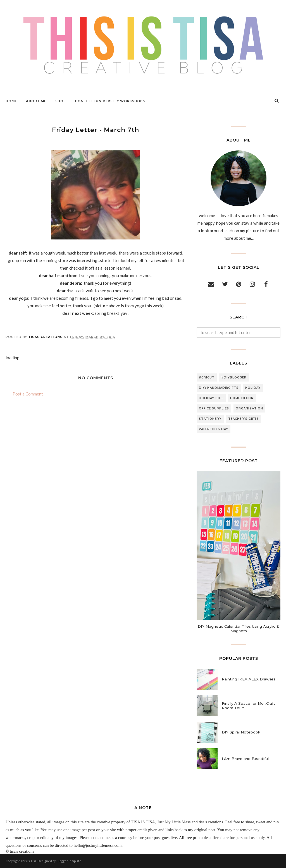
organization (249, 408)
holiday (253, 388)
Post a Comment (28, 394)
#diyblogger (234, 377)
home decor (242, 398)
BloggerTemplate (69, 861)
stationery (210, 419)
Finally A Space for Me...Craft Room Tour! (248, 706)
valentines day (214, 429)
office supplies (214, 408)
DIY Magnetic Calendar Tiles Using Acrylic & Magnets (239, 629)
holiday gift (211, 398)
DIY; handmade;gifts (219, 388)
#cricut (207, 377)
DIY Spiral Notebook (241, 732)
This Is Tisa (28, 861)
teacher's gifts (244, 419)
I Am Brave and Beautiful (245, 759)
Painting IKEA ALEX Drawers (249, 679)
